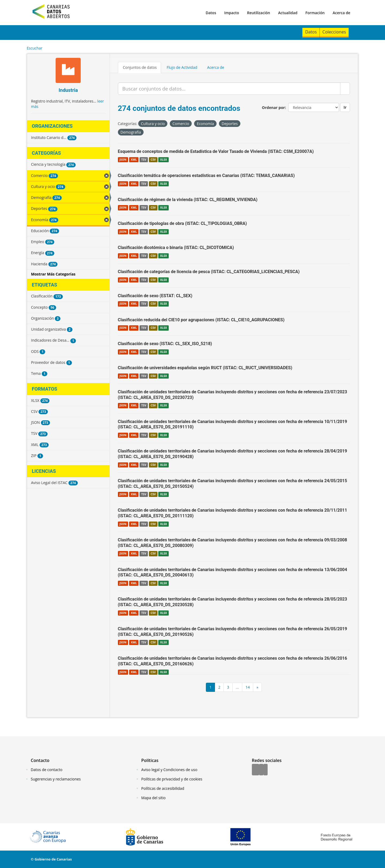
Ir (345, 107)
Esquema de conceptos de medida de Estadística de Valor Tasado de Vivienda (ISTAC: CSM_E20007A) (216, 151)
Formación (315, 13)
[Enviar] (345, 89)
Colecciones (334, 32)
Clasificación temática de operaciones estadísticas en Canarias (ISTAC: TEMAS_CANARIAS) (206, 176)
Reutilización (259, 13)
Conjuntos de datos (140, 67)
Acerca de (341, 13)
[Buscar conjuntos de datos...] (229, 89)
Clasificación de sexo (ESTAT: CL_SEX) (155, 296)
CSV (153, 160)
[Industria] (68, 71)
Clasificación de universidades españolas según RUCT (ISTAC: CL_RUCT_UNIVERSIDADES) (205, 368)
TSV (144, 160)
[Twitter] (261, 770)
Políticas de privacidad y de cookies (172, 779)
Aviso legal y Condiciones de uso (169, 770)
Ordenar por (274, 107)
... (237, 687)
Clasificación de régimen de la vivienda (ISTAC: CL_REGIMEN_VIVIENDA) (188, 200)
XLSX (164, 160)
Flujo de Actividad (182, 67)
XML (134, 160)
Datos (211, 13)
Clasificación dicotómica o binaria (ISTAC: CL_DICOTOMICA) (176, 248)
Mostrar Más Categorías (53, 274)
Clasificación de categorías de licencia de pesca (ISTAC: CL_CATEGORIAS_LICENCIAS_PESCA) (209, 272)
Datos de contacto (47, 770)
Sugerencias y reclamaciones (56, 779)
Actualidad (288, 13)
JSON (123, 160)
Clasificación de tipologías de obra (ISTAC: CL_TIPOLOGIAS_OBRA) (182, 223)
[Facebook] (255, 770)
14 (248, 687)
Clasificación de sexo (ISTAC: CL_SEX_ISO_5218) (165, 344)
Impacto (232, 13)
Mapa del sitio (153, 798)
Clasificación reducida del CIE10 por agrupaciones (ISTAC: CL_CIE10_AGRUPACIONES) (201, 320)
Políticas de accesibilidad (163, 788)
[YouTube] (265, 770)
